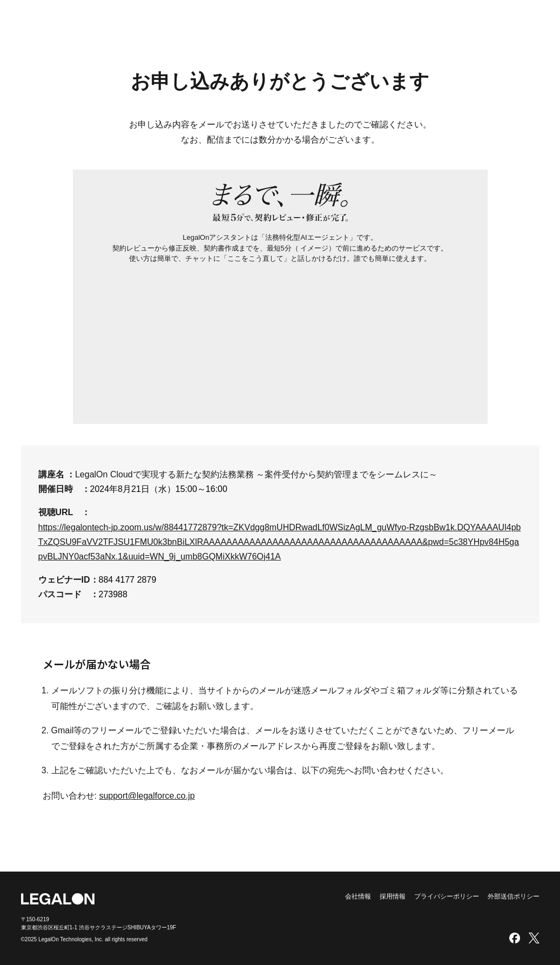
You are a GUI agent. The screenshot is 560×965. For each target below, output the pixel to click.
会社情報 (358, 896)
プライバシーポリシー (447, 896)
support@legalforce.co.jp (147, 796)
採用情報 (393, 896)
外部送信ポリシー (514, 896)
